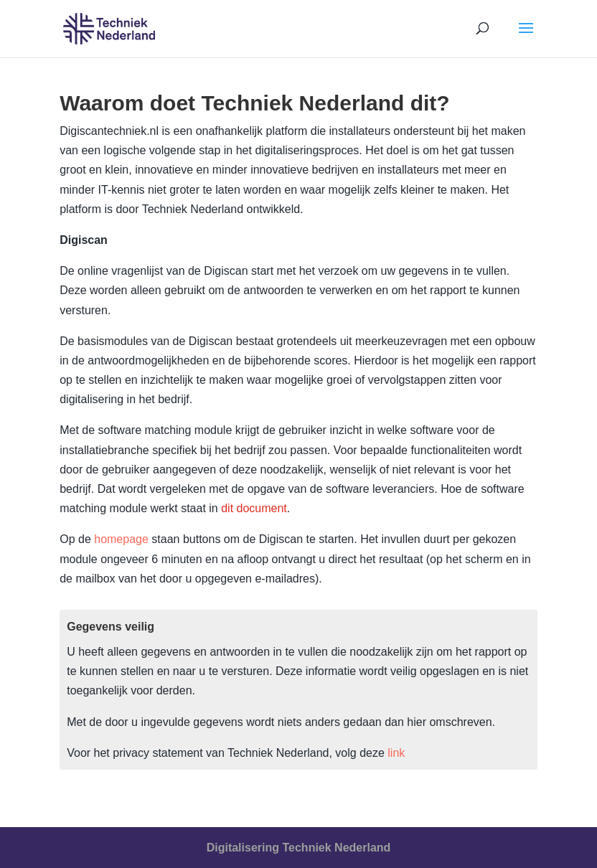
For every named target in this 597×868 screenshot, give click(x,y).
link (396, 753)
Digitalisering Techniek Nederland (299, 848)
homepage (121, 539)
